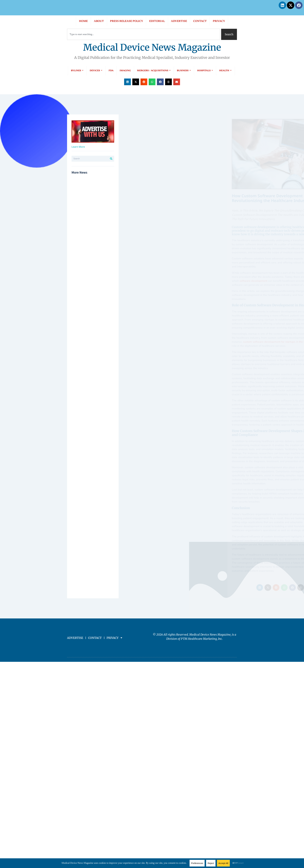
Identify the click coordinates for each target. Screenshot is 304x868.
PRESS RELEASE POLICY (127, 21)
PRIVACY (219, 21)
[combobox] (144, 34)
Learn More (78, 147)
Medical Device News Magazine (152, 47)
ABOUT (99, 21)
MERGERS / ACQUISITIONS (154, 71)
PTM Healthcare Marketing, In (201, 639)
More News (79, 172)
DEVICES (96, 71)
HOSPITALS (205, 71)
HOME (83, 21)
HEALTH (225, 71)
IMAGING (125, 71)
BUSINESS (184, 71)
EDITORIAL (157, 21)
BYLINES (77, 71)
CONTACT (200, 21)
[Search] (111, 159)
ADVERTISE (179, 21)
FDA (111, 71)
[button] (127, 82)
